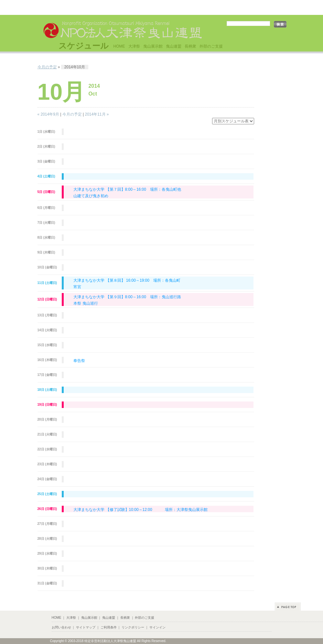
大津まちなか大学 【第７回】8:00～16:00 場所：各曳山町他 (127, 189)
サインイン (157, 627)
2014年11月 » (97, 114)
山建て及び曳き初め (91, 196)
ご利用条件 (109, 627)
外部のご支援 (211, 46)
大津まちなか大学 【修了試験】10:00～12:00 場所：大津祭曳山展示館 (140, 510)
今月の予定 (47, 67)
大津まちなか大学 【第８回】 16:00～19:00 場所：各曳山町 (127, 280)
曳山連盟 (174, 46)
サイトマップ (86, 627)
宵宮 (77, 287)
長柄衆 (190, 46)
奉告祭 (79, 361)
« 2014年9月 (48, 114)
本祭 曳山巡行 (86, 303)
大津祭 (134, 46)
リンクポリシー (133, 627)
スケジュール (84, 46)
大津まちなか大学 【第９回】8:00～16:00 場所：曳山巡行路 (127, 297)
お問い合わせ (61, 627)
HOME (119, 46)
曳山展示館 (153, 46)
